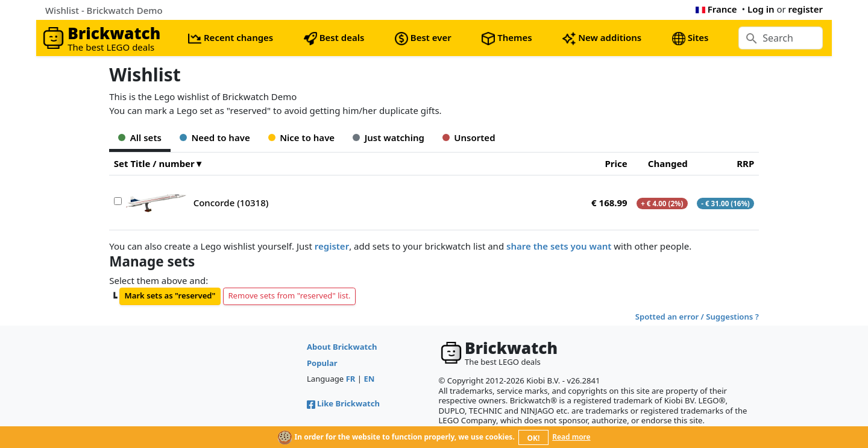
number (177, 163)
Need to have (215, 137)
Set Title (132, 163)
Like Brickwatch (343, 403)
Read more (571, 437)
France (716, 9)
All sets (140, 137)
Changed (668, 163)
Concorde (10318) (231, 203)
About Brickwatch (342, 347)
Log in (761, 9)
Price (616, 163)
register (806, 9)
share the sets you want (559, 246)
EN (370, 379)
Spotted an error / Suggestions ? (697, 317)
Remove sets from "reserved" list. (289, 295)
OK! (534, 438)
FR (351, 379)
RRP (745, 163)
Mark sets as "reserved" (170, 295)
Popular (322, 363)
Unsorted (469, 137)
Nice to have (301, 137)
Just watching (388, 137)
